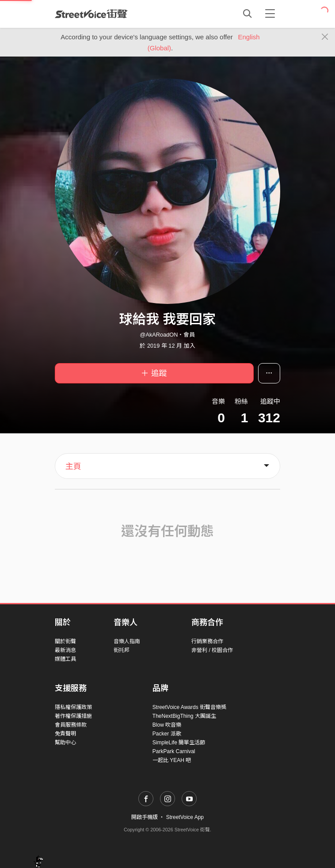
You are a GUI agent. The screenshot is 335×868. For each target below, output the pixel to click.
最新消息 (65, 650)
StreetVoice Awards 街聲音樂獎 (189, 707)
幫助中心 (65, 743)
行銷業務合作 (207, 641)
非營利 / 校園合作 (212, 650)
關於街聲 (65, 641)
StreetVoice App (185, 817)
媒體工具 (65, 659)
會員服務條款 (71, 725)
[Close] (325, 37)
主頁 (73, 466)
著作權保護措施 (73, 716)
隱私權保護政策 (73, 707)
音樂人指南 (127, 641)
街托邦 (122, 650)
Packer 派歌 (167, 734)
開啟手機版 (145, 817)
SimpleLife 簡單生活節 (179, 743)
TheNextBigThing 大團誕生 (184, 716)
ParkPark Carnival (174, 751)
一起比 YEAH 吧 (172, 760)
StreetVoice (91, 14)
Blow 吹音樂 (167, 725)
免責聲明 (65, 734)
